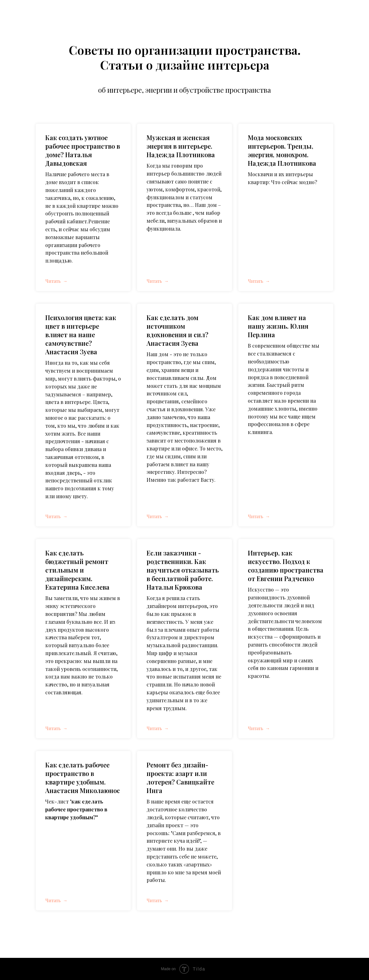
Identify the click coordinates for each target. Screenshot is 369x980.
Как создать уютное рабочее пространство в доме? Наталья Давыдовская (83, 150)
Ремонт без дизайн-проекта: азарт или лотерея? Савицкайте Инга (180, 778)
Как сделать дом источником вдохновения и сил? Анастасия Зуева (177, 330)
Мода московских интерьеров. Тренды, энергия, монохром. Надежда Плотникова (282, 150)
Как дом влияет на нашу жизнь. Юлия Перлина (278, 326)
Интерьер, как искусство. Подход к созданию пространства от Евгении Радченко (286, 566)
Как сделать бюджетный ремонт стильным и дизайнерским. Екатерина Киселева (77, 570)
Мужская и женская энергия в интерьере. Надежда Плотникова (181, 146)
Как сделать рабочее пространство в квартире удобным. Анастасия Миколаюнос (83, 778)
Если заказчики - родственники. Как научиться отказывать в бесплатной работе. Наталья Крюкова (183, 570)
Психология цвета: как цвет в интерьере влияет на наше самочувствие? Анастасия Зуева (81, 335)
